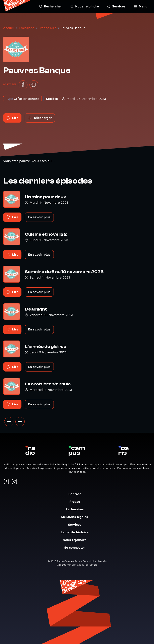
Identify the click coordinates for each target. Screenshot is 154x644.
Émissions (27, 28)
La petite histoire (77, 532)
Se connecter (77, 548)
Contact (77, 494)
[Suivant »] (20, 422)
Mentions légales (77, 517)
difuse (94, 565)
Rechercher (51, 6)
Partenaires (77, 509)
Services (116, 6)
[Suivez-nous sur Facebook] (6, 482)
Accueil (9, 28)
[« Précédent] (9, 422)
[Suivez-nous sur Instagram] (14, 482)
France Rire (47, 28)
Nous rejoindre (85, 6)
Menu (141, 6)
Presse (77, 502)
